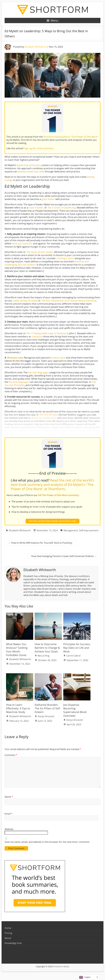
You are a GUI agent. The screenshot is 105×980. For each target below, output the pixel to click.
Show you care (15, 358)
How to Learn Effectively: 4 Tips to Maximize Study (18, 708)
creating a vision (65, 258)
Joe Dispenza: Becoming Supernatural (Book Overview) (75, 710)
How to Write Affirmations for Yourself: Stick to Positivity (40, 543)
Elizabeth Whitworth (36, 47)
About (8, 938)
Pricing (8, 933)
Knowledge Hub (13, 943)
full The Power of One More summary (58, 495)
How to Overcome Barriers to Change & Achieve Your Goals (47, 648)
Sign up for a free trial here (39, 148)
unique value (58, 358)
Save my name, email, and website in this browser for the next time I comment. (47, 842)
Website (9, 829)
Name (9, 797)
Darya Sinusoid (46, 716)
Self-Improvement (89, 530)
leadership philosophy (29, 165)
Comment (11, 755)
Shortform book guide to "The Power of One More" (71, 137)
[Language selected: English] (88, 977)
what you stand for (22, 243)
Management (71, 530)
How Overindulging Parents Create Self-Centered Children (64, 556)
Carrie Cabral (73, 656)
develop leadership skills (31, 171)
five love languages (38, 372)
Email (8, 814)
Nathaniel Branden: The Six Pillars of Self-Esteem (48, 708)
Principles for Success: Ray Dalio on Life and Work (77, 648)
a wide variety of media (25, 301)
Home (8, 928)
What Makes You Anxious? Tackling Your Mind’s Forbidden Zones (17, 650)
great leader (48, 199)
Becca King (44, 656)
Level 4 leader (36, 208)
